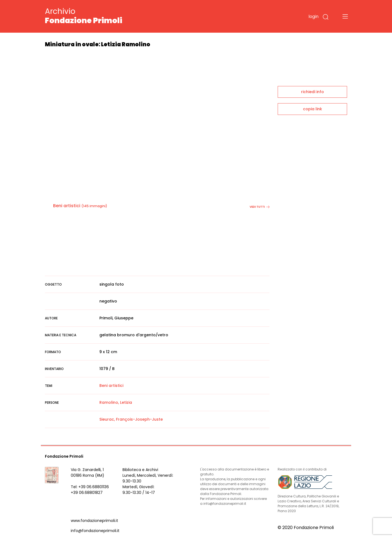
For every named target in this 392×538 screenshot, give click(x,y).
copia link (313, 109)
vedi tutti (260, 207)
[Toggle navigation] (345, 16)
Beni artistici (67, 206)
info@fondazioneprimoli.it (95, 531)
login (313, 16)
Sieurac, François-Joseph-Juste (131, 419)
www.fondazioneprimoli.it (94, 521)
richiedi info (313, 92)
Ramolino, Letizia (116, 402)
